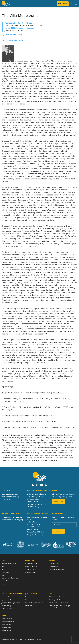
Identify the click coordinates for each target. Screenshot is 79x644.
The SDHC (5, 566)
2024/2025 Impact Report (9, 563)
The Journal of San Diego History (19, 23)
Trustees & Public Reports (10, 578)
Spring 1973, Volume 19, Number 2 (20, 28)
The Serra (5, 569)
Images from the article (13, 41)
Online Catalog (6, 606)
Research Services (8, 597)
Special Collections (8, 600)
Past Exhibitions (30, 572)
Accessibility (5, 581)
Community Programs (8, 621)
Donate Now (59, 502)
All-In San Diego (7, 627)
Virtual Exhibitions (31, 566)
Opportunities (6, 584)
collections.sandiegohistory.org (12, 520)
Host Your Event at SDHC (57, 569)
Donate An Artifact (7, 609)
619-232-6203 (6, 499)
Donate (28, 600)
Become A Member (31, 597)
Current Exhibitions (31, 563)
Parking (4, 587)
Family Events (53, 566)
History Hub (5, 572)
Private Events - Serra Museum (59, 597)
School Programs (7, 619)
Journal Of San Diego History (11, 603)
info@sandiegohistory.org (10, 497)
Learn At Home (6, 624)
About (3, 575)
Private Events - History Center (59, 603)
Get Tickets (63, 4)
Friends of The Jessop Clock (34, 603)
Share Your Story (31, 569)
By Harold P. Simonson (12, 35)
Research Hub (6, 630)
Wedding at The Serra (56, 600)
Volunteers (29, 606)
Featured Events (54, 563)
